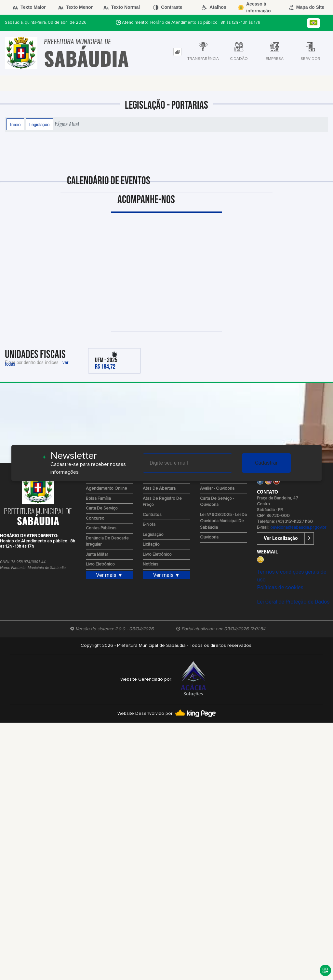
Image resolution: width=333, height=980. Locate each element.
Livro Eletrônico (100, 564)
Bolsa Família (98, 499)
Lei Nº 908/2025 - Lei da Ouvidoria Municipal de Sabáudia (223, 521)
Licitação (151, 544)
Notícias (151, 564)
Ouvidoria (209, 537)
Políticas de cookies (280, 587)
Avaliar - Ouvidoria (217, 489)
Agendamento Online (107, 489)
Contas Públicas (101, 528)
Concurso (95, 518)
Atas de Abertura (159, 489)
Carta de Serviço (102, 508)
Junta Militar (97, 555)
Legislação (39, 124)
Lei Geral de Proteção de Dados (293, 602)
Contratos (152, 515)
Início (15, 124)
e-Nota (149, 525)
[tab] (177, 52)
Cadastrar (266, 463)
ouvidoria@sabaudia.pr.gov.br (298, 528)
